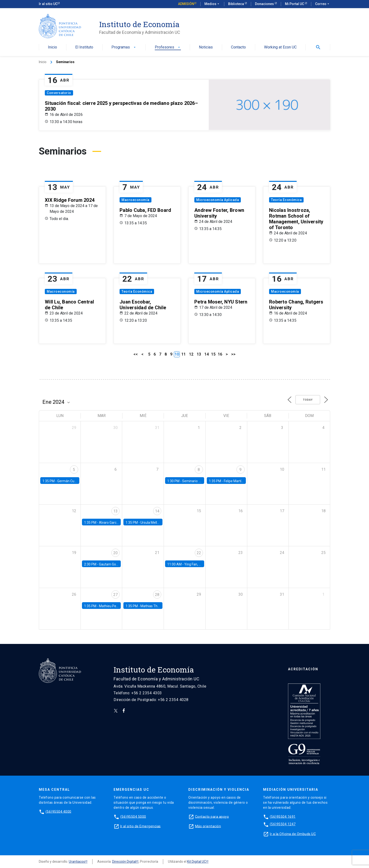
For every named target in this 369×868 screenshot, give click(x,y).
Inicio (52, 47)
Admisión (186, 4)
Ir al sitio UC (48, 4)
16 (220, 354)
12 (191, 354)
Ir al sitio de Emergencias (141, 826)
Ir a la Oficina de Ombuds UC (293, 834)
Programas (124, 47)
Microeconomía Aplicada (218, 200)
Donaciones (265, 4)
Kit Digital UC (197, 862)
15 (213, 354)
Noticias (206, 47)
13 (199, 354)
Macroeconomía (135, 200)
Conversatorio (59, 93)
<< (136, 354)
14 (207, 354)
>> (233, 354)
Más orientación (208, 826)
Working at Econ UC (280, 47)
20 (115, 553)
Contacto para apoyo (212, 816)
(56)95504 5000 (133, 816)
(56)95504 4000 (58, 811)
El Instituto (84, 47)
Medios (212, 4)
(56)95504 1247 (283, 824)
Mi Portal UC (295, 4)
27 (115, 595)
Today (308, 400)
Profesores (168, 47)
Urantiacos (77, 862)
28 (157, 595)
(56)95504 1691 (283, 816)
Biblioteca (236, 4)
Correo (323, 4)
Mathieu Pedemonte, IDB (118, 606)
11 (184, 354)
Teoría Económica (286, 200)
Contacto (238, 47)
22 (199, 553)
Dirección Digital (124, 862)
